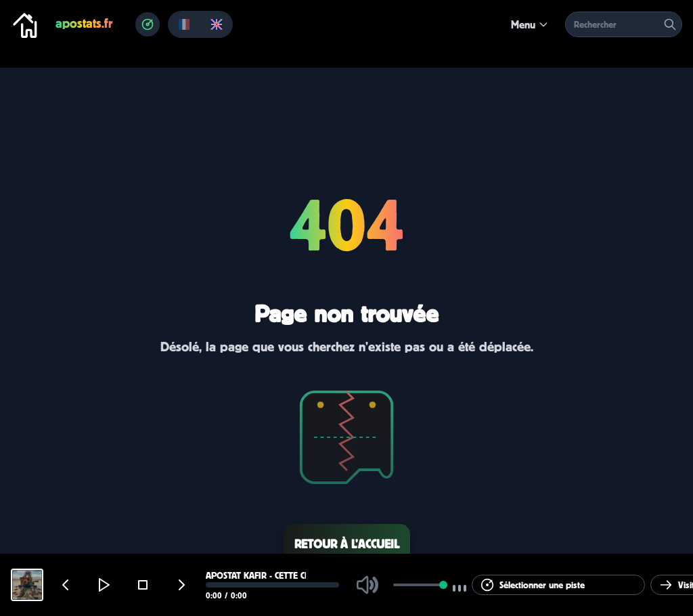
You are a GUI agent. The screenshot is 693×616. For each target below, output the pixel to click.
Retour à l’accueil (347, 544)
